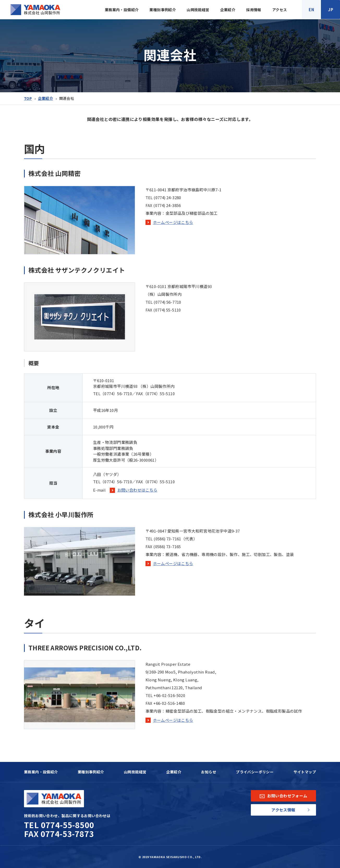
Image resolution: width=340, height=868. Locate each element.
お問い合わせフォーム (284, 796)
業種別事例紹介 (163, 10)
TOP (28, 98)
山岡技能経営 (198, 10)
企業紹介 (228, 10)
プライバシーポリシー (255, 772)
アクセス (280, 10)
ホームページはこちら (173, 222)
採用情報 (254, 10)
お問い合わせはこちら (137, 490)
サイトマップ (305, 772)
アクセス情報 (283, 810)
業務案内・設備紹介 (122, 10)
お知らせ (209, 772)
